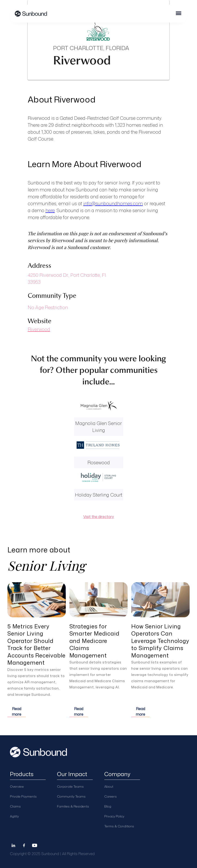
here (50, 210)
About (109, 786)
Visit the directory (98, 517)
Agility (14, 816)
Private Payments (23, 796)
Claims (15, 806)
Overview (17, 786)
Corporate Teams (70, 786)
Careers (110, 796)
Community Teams (71, 796)
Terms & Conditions (119, 826)
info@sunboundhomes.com (113, 203)
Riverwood (39, 329)
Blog (108, 806)
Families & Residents (73, 806)
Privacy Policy (114, 816)
